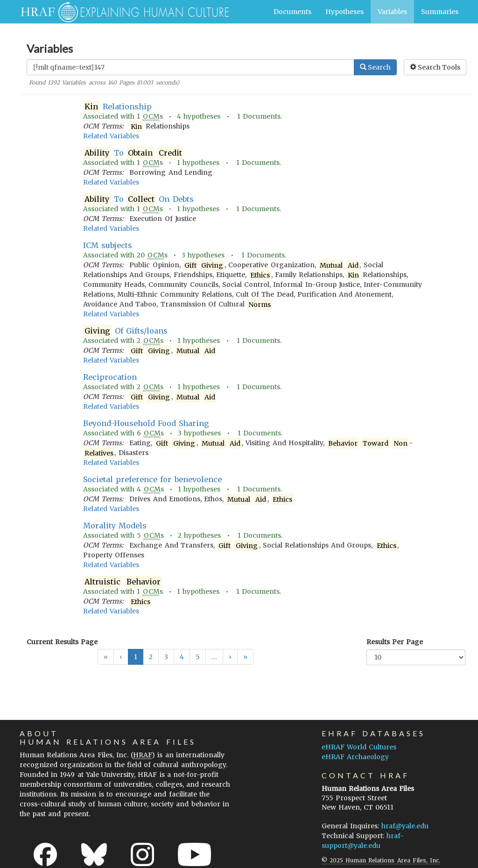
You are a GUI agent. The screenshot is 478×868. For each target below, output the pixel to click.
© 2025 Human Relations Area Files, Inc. (381, 860)
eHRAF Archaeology (355, 757)
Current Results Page (62, 642)
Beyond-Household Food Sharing (146, 423)
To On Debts (138, 199)
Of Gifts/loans (125, 331)
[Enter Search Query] (190, 67)
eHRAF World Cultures (359, 747)
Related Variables (111, 136)
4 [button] (182, 657)
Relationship (117, 107)
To (133, 153)
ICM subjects (108, 245)
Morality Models (115, 526)
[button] (230, 657)
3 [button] (166, 657)
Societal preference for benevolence (152, 479)
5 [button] (198, 657)
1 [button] (136, 657)
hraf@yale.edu (405, 826)
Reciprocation (110, 377)
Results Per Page (395, 642)
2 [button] (151, 657)
